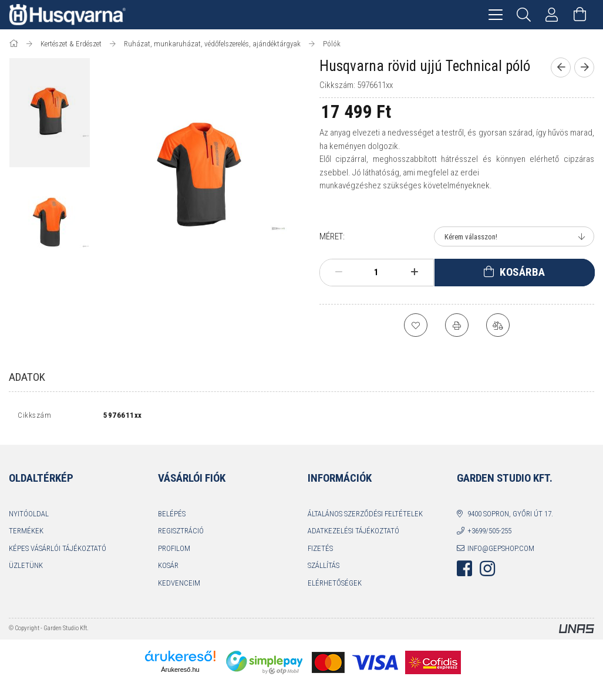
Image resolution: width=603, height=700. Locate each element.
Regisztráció (181, 534)
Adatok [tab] (27, 377)
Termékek (26, 534)
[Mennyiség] (376, 272)
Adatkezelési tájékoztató (353, 534)
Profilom (174, 551)
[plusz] (414, 272)
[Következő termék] (584, 67)
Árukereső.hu (180, 672)
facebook (464, 572)
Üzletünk (26, 568)
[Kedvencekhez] (416, 325)
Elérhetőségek (335, 585)
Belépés (172, 516)
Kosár (168, 568)
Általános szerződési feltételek (365, 516)
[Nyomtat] (457, 325)
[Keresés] (524, 15)
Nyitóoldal (29, 516)
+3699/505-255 (489, 534)
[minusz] (339, 272)
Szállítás (324, 568)
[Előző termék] (561, 67)
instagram (487, 572)
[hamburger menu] (496, 15)
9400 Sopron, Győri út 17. (510, 516)
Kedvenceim (179, 585)
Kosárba (523, 272)
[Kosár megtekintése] (580, 15)
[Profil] (552, 15)
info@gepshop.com (501, 551)
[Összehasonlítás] (498, 325)
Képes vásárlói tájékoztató (58, 551)
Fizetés (320, 551)
